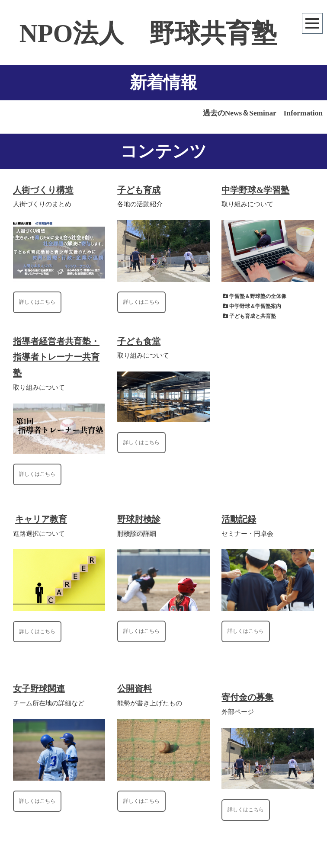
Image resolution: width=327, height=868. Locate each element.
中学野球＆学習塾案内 (255, 306)
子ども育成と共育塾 (253, 316)
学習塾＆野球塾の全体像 (258, 296)
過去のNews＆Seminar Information (263, 113)
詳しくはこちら (37, 302)
